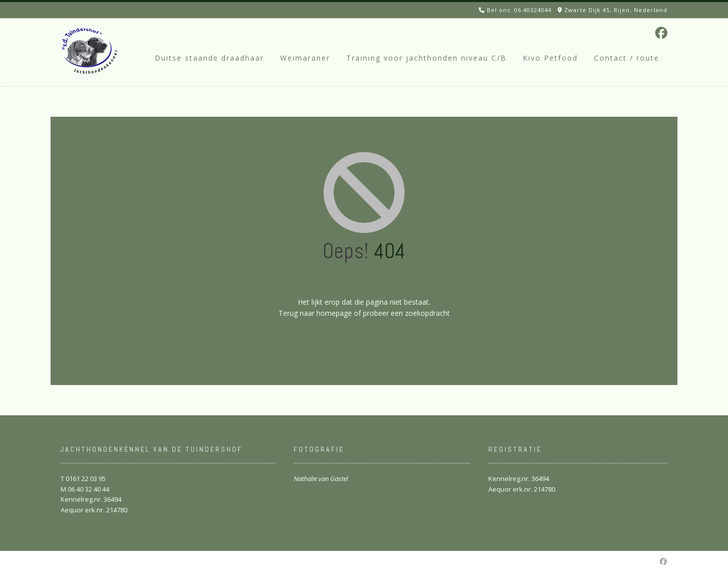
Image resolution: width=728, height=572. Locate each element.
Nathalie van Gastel (321, 479)
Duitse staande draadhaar (209, 58)
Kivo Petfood (550, 58)
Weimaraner (305, 58)
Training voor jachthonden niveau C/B (426, 58)
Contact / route (627, 58)
